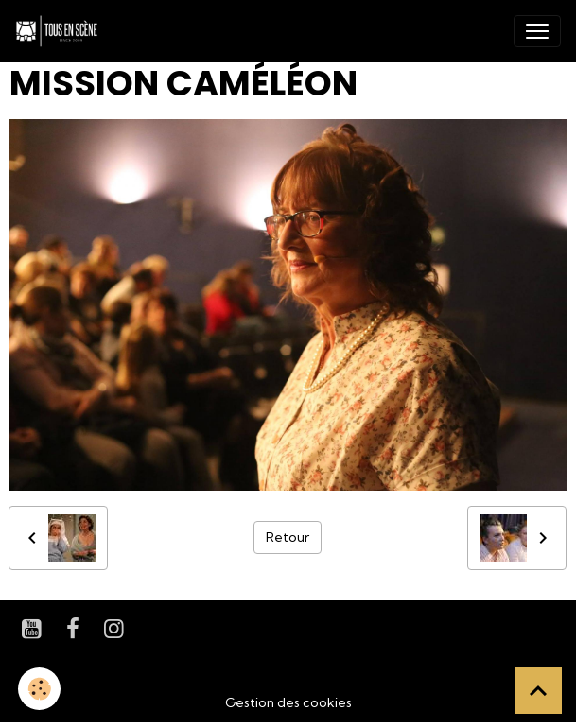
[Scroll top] (538, 690)
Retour (288, 537)
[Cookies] (40, 689)
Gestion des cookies (288, 702)
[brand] (61, 31)
